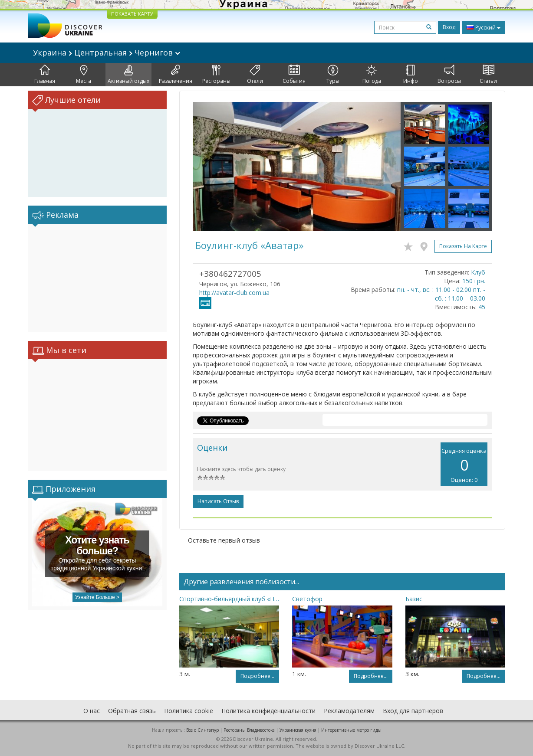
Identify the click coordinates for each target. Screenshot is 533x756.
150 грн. (474, 281)
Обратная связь (132, 711)
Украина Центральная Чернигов (107, 52)
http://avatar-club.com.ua (234, 293)
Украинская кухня (298, 730)
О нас (92, 711)
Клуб (478, 272)
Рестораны (216, 75)
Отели (255, 75)
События (294, 75)
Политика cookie (189, 711)
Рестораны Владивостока (249, 730)
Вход (449, 27)
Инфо (411, 75)
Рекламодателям (349, 711)
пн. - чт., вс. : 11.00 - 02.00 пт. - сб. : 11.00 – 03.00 (441, 294)
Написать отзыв (218, 501)
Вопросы (449, 75)
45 (482, 307)
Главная (45, 75)
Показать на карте (463, 246)
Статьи (488, 75)
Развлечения (176, 75)
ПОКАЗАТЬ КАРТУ (132, 14)
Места (84, 75)
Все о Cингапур (202, 730)
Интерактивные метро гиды (351, 730)
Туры (333, 75)
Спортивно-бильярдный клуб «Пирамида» (229, 599)
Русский (484, 27)
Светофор (307, 599)
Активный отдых (128, 75)
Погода (372, 75)
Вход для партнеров (413, 711)
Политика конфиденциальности (268, 711)
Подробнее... (257, 676)
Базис (414, 599)
